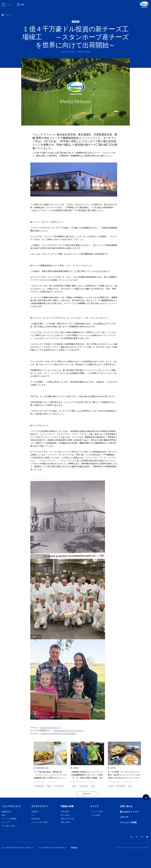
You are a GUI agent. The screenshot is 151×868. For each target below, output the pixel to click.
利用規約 (74, 848)
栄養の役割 (65, 812)
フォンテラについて (11, 806)
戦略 (3, 815)
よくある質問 (95, 815)
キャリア (95, 806)
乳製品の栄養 (67, 806)
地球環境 (35, 812)
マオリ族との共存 (8, 826)
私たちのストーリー (129, 812)
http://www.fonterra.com (50, 728)
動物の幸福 (35, 819)
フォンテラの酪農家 (9, 819)
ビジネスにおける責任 (40, 822)
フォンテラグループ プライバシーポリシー (18, 848)
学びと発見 (65, 815)
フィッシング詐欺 (128, 823)
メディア (124, 817)
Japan (76, 22)
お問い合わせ (126, 806)
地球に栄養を (66, 822)
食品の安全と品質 (67, 819)
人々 (33, 815)
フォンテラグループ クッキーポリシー (52, 848)
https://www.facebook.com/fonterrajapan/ (58, 734)
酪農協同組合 (7, 812)
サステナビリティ (40, 806)
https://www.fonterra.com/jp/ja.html (69, 731)
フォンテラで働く (97, 812)
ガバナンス (6, 822)
